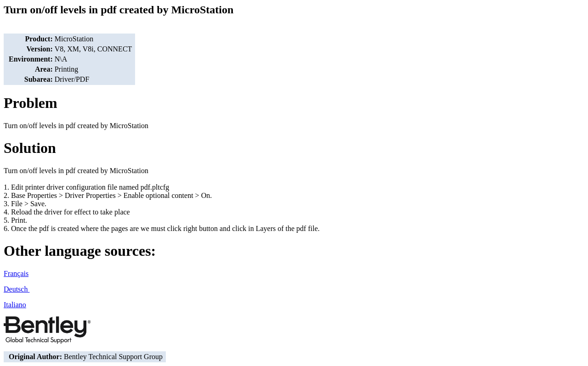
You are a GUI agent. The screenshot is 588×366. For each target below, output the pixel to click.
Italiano (15, 305)
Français (16, 273)
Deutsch (17, 289)
